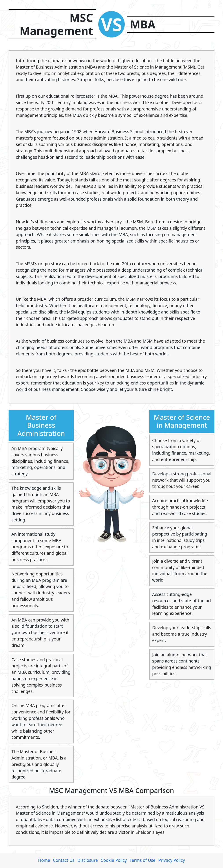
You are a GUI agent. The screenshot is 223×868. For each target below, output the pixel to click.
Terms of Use (142, 860)
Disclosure (87, 860)
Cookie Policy (114, 860)
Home (44, 860)
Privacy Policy (172, 860)
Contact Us (64, 860)
